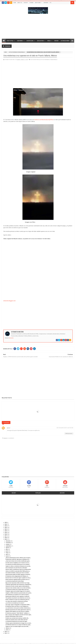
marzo (7, 556)
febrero (7, 628)
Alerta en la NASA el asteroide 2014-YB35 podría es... (18, 571)
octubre (8, 544)
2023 (6, 526)
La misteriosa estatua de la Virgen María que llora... (17, 590)
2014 (6, 632)
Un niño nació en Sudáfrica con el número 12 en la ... (18, 563)
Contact (26, 3)
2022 (6, 528)
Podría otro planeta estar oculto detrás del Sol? (17, 620)
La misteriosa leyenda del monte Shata (15, 581)
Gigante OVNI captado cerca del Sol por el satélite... (18, 611)
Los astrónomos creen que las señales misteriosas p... (18, 608)
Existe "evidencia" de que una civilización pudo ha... (18, 600)
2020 (6, 531)
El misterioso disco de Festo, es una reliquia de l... (17, 606)
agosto (7, 548)
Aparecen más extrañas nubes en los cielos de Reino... (18, 588)
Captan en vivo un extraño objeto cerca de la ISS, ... (18, 626)
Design (56, 41)
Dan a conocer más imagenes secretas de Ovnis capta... (19, 615)
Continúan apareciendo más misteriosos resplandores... (19, 585)
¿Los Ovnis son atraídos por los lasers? (15, 603)
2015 (6, 539)
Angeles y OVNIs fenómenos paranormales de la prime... (19, 593)
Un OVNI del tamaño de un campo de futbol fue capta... (18, 625)
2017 (6, 536)
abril (7, 554)
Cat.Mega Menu (65, 41)
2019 (6, 533)
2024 (6, 524)
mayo (7, 553)
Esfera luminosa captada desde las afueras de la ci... (18, 580)
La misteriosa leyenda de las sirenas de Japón (16, 621)
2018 (6, 534)
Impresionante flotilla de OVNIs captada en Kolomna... (18, 575)
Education (40, 41)
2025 (6, 522)
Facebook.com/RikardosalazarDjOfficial (44, 120)
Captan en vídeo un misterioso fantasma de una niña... (18, 566)
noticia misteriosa (35, 60)
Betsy (9, 428)
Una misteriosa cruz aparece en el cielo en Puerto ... (18, 595)
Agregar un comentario (9, 438)
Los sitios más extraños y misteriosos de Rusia (17, 601)
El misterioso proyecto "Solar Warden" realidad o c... (18, 613)
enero (7, 630)
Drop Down (38, 3)
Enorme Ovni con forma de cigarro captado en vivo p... (18, 578)
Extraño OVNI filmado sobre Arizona (14, 616)
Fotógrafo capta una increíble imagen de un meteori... (18, 591)
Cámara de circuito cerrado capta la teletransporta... (18, 586)
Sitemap (31, 3)
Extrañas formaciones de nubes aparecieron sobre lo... (18, 610)
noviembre (8, 543)
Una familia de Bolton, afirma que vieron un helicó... (18, 573)
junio (7, 551)
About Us (20, 3)
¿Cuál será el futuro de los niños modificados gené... (18, 561)
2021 (6, 529)
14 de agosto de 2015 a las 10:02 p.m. (66, 428)
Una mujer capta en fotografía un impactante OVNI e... (18, 605)
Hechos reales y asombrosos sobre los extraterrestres (18, 569)
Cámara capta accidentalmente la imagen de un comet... (19, 623)
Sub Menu (20, 41)
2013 (6, 633)
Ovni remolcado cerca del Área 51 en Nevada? (16, 568)
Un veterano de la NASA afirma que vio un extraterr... (18, 564)
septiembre (8, 546)
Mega (49, 41)
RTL (51, 3)
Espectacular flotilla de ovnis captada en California (17, 596)
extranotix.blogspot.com (9, 301)
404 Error (46, 3)
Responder (70, 433)
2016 (6, 538)
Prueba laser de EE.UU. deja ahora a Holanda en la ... (18, 559)
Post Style (10, 41)
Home (15, 3)
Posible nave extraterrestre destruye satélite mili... (17, 618)
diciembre (8, 541)
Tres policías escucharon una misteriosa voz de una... (18, 598)
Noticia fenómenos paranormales (17, 52)
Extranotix (11, 338)
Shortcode (30, 41)
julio (7, 549)
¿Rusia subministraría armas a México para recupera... (18, 558)
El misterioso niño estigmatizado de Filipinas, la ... (17, 576)
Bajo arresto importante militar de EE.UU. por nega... (18, 583)
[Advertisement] (38, 27)
